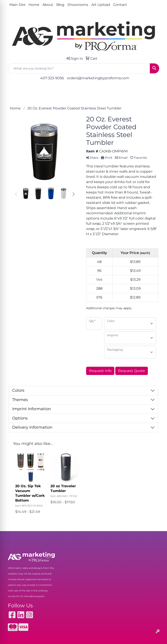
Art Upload (101, 5)
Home (34, 5)
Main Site (17, 5)
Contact (120, 5)
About (48, 5)
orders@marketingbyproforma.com (98, 78)
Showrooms (78, 5)
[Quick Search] (79, 68)
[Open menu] (158, 91)
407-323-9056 (52, 78)
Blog (60, 5)
